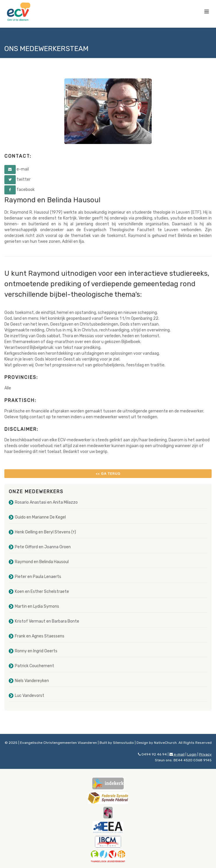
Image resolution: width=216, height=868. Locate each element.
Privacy (205, 754)
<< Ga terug (108, 474)
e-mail (177, 754)
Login (192, 754)
